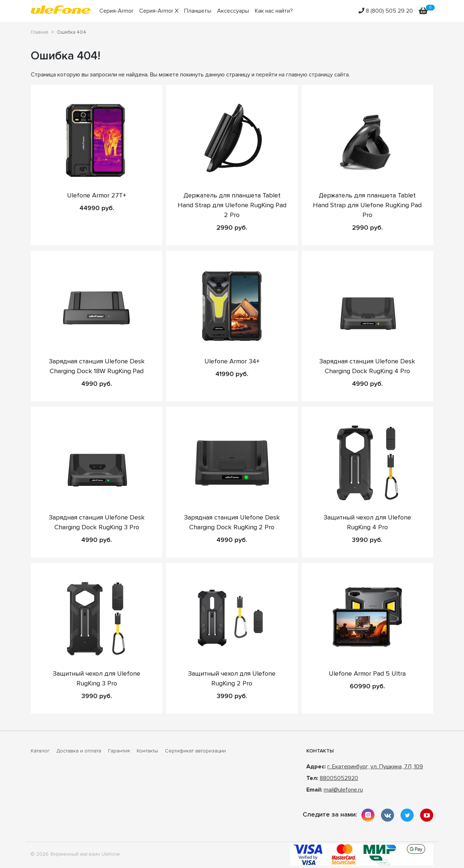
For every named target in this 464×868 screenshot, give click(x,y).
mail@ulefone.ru (343, 790)
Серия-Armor (116, 11)
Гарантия (119, 751)
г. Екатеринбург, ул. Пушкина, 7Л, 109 (375, 767)
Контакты (147, 751)
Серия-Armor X (159, 11)
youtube (427, 815)
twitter (407, 815)
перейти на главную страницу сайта (302, 75)
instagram (368, 815)
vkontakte (388, 815)
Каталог (40, 751)
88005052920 (339, 778)
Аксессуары (233, 11)
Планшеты (198, 11)
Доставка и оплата (79, 751)
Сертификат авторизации (195, 751)
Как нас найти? (274, 11)
